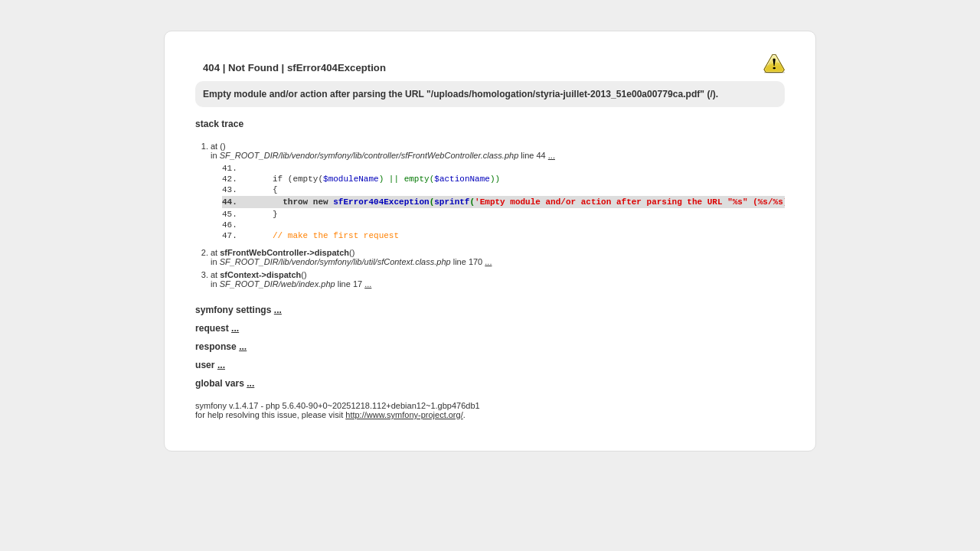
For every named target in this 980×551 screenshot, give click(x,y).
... (552, 155)
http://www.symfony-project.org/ (404, 445)
